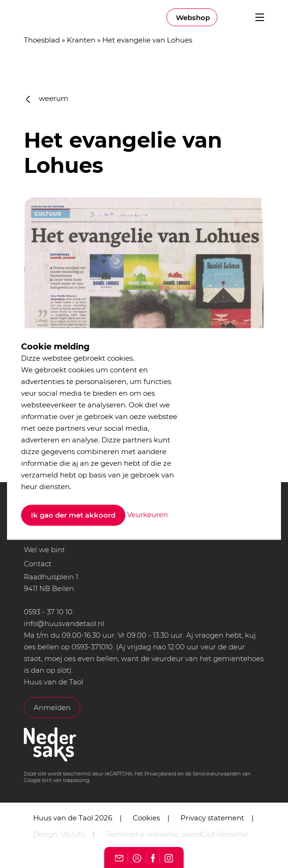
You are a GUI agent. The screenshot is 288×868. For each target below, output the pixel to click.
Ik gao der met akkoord (73, 516)
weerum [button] (47, 98)
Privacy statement (212, 818)
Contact (38, 564)
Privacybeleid (160, 774)
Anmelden (52, 708)
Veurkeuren (148, 515)
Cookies (146, 818)
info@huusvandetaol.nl (64, 623)
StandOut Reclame (214, 834)
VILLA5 (73, 834)
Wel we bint (44, 550)
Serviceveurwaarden (217, 774)
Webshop (193, 18)
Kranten (81, 40)
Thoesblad (42, 40)
